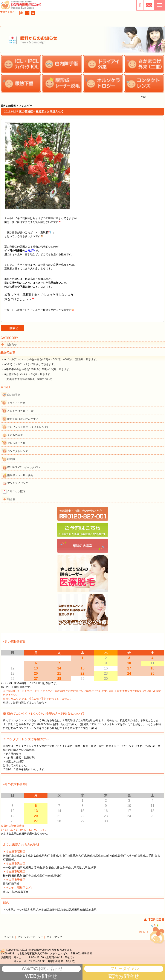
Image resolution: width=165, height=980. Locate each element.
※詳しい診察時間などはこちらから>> (25, 703)
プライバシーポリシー (30, 937)
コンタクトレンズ (18, 451)
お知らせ (12, 345)
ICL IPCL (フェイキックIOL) (23, 467)
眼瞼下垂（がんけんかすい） (24, 419)
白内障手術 (14, 395)
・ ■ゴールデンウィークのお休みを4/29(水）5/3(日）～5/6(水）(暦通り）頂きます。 (50, 359)
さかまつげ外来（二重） (21, 411)
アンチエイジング (18, 483)
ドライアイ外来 (16, 403)
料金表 (11, 499)
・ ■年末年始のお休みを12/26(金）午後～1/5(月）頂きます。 (36, 369)
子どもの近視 (15, 435)
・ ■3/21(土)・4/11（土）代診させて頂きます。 (29, 364)
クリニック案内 (16, 491)
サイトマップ (54, 937)
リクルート (8, 937)
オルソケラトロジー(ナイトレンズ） (28, 427)
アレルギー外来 (16, 443)
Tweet (143, 97)
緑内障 (11, 459)
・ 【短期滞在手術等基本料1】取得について (27, 379)
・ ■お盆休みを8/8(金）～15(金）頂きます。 (27, 374)
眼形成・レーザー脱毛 (20, 475)
